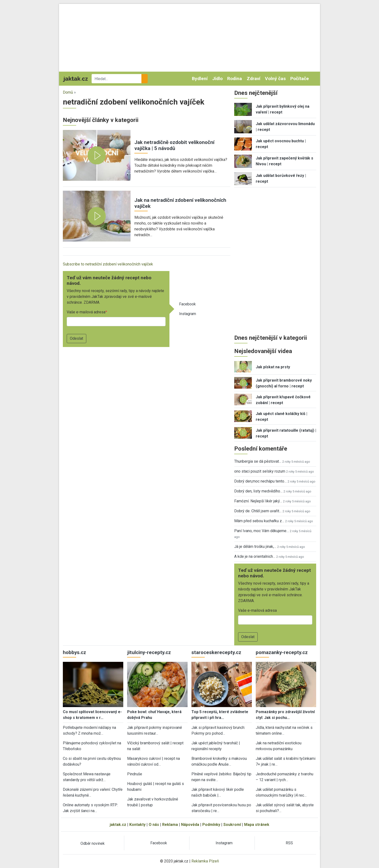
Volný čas (275, 79)
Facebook (187, 304)
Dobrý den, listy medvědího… (258, 491)
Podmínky (211, 825)
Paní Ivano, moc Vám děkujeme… (262, 531)
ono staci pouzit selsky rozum (260, 471)
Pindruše (135, 774)
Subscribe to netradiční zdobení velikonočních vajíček (108, 264)
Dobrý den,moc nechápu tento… (260, 481)
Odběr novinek (93, 843)
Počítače (300, 79)
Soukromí (232, 825)
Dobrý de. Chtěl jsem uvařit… (258, 511)
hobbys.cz (74, 652)
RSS (289, 843)
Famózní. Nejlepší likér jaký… (258, 501)
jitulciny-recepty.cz (149, 652)
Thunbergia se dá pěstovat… (258, 461)
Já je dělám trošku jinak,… (255, 547)
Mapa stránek (257, 825)
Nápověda (190, 825)
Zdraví (254, 79)
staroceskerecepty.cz (216, 652)
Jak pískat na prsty (273, 367)
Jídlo (217, 79)
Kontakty (137, 825)
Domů (68, 92)
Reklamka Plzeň (205, 861)
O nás (154, 825)
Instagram (188, 314)
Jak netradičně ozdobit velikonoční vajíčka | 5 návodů (174, 145)
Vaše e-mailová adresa (86, 312)
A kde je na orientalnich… (255, 556)
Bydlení (200, 79)
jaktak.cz (118, 825)
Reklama (170, 825)
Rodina (235, 79)
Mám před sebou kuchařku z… (259, 521)
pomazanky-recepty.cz (282, 652)
